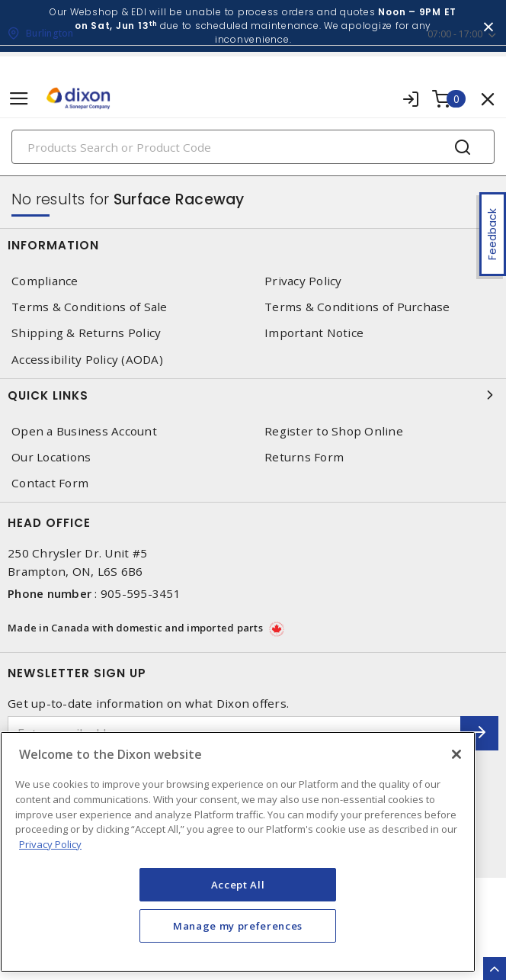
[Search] (253, 147)
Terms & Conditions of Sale (90, 307)
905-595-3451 (141, 593)
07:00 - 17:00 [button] (455, 34)
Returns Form (304, 457)
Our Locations (51, 457)
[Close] (456, 773)
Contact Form (50, 483)
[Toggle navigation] (19, 99)
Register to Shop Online (334, 431)
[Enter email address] (234, 733)
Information (253, 245)
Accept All (238, 903)
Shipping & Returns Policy (86, 333)
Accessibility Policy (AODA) (87, 360)
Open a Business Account (84, 431)
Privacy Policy (303, 281)
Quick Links (253, 395)
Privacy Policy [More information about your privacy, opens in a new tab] (50, 863)
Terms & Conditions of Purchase (357, 307)
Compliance (45, 281)
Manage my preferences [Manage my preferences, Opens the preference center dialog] (238, 944)
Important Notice (314, 333)
